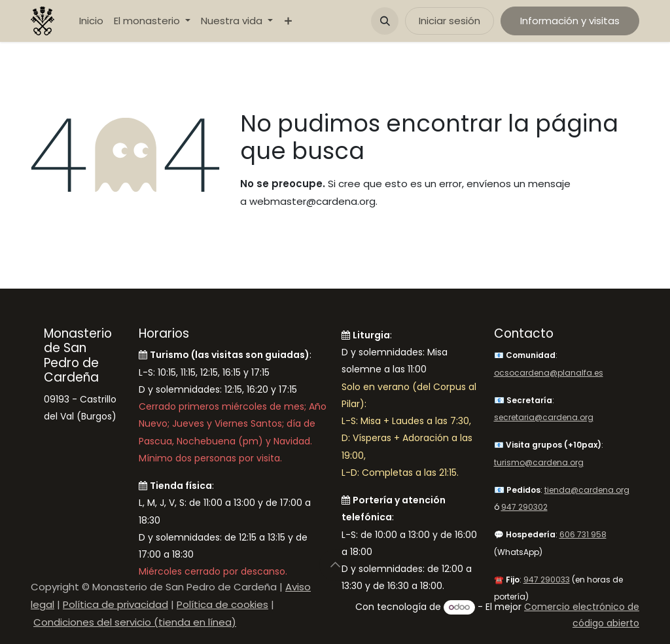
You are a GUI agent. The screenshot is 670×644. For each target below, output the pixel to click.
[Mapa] (81, 493)
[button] (385, 21)
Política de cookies (222, 604)
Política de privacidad (115, 604)
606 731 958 (583, 534)
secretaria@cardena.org (544, 417)
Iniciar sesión (450, 21)
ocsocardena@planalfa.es (549, 373)
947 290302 (524, 507)
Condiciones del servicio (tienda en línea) (135, 622)
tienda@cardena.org (587, 490)
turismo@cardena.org (539, 462)
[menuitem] (91, 21)
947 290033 (547, 580)
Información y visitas (570, 21)
